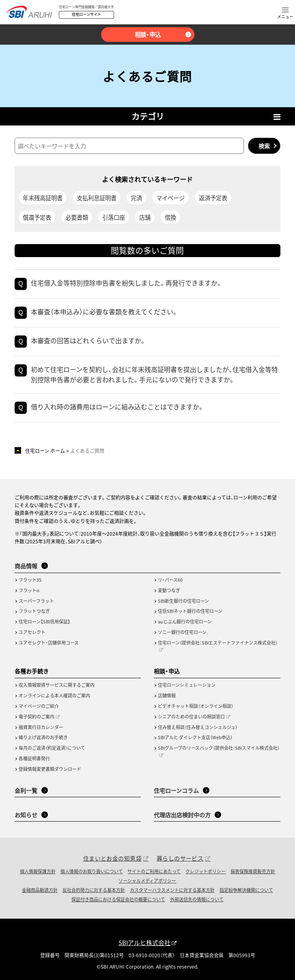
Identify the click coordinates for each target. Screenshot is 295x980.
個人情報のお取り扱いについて (92, 871)
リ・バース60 (170, 580)
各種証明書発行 (34, 758)
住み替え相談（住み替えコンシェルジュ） (198, 727)
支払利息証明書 (97, 198)
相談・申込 (148, 34)
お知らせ (26, 815)
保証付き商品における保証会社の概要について (118, 899)
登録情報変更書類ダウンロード (50, 769)
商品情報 (26, 566)
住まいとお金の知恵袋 (112, 858)
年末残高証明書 (43, 198)
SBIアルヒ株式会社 (144, 942)
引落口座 (114, 217)
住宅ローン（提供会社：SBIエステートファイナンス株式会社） (218, 643)
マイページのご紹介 (39, 706)
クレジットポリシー (206, 871)
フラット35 (30, 580)
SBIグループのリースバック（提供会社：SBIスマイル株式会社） (219, 748)
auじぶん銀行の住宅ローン (185, 621)
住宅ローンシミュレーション (187, 685)
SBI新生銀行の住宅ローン (183, 601)
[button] (285, 14)
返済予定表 (213, 198)
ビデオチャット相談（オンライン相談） (196, 706)
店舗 (145, 217)
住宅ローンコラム (176, 790)
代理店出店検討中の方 (182, 815)
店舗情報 (167, 695)
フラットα (29, 590)
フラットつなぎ (34, 611)
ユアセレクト (32, 632)
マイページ (170, 198)
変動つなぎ (169, 590)
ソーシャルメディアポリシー (147, 880)
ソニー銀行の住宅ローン (182, 632)
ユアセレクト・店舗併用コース (49, 643)
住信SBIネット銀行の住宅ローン (190, 611)
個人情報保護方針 (38, 871)
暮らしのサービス (180, 858)
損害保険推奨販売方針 (253, 871)
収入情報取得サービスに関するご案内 (57, 685)
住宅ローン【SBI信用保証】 (44, 621)
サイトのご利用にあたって (154, 871)
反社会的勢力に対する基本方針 (94, 890)
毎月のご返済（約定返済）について (52, 748)
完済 (136, 198)
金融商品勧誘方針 (40, 890)
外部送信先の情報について (197, 899)
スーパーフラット (36, 601)
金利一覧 (26, 790)
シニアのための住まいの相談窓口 (191, 716)
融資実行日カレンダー (41, 727)
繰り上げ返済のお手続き (43, 737)
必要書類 (77, 217)
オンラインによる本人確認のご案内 (54, 695)
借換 (170, 217)
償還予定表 (37, 217)
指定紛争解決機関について (246, 890)
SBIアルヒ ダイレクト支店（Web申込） (195, 737)
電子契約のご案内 (37, 716)
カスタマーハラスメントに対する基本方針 (172, 890)
